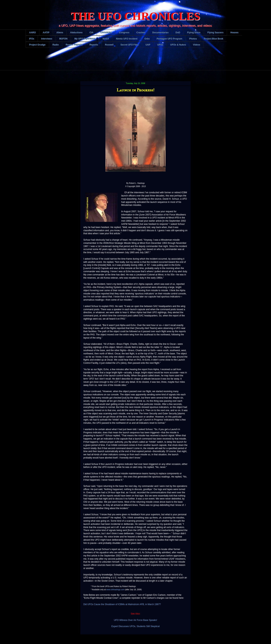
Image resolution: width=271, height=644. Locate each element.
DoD (178, 33)
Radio (56, 45)
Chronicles (106, 33)
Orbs (147, 39)
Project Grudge (37, 45)
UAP (148, 45)
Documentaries (160, 33)
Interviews (47, 39)
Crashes (141, 33)
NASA (106, 39)
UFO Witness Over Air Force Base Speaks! (135, 620)
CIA (91, 33)
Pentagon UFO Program (169, 39)
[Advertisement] (135, 62)
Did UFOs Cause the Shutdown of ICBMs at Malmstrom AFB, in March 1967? (122, 604)
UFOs (160, 45)
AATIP (46, 33)
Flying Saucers (215, 33)
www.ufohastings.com (115, 590)
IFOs (32, 39)
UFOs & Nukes (178, 45)
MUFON (63, 39)
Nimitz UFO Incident (127, 39)
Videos (197, 45)
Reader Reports (74, 45)
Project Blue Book (214, 39)
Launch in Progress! (135, 90)
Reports (94, 45)
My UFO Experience (85, 39)
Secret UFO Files (129, 45)
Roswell (109, 45)
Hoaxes (234, 33)
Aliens (60, 33)
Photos (193, 39)
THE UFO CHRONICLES (136, 16)
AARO (32, 33)
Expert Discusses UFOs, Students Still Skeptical (135, 626)
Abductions (76, 33)
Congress (124, 33)
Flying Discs (194, 33)
